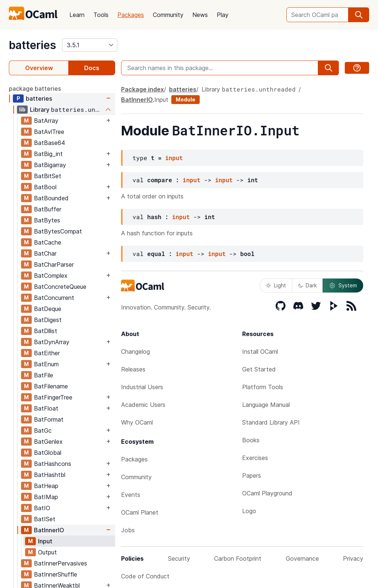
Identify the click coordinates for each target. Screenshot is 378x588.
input (174, 158)
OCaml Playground (267, 493)
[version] (90, 45)
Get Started (259, 369)
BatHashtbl (50, 475)
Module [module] (185, 99)
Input (45, 541)
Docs (92, 68)
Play (223, 15)
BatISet (45, 519)
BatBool (45, 187)
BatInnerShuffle (56, 574)
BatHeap (46, 486)
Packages (131, 15)
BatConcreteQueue (60, 287)
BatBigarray (50, 165)
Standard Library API (271, 422)
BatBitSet (48, 176)
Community (168, 15)
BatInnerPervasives (61, 563)
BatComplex (51, 276)
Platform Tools (263, 387)
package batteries (35, 89)
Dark (307, 285)
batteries (32, 45)
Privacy (353, 558)
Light (276, 285)
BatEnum (46, 364)
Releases (133, 369)
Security (179, 558)
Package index (142, 89)
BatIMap (46, 497)
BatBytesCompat (58, 231)
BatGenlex (48, 442)
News (200, 15)
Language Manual (266, 405)
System (343, 286)
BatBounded (51, 198)
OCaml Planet (140, 512)
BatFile (44, 375)
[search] (359, 15)
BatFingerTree (53, 397)
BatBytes (47, 220)
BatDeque (48, 309)
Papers (252, 475)
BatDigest (48, 320)
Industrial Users (142, 387)
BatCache (48, 242)
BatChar (45, 253)
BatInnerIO (49, 530)
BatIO (42, 508)
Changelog (135, 352)
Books (251, 440)
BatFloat (46, 408)
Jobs (128, 530)
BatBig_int (48, 154)
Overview (39, 68)
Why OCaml (137, 422)
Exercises (255, 458)
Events (131, 495)
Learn (77, 15)
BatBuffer (48, 209)
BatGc (43, 430)
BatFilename (51, 386)
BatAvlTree (49, 132)
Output (47, 552)
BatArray (46, 121)
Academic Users (143, 405)
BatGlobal (48, 453)
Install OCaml (260, 352)
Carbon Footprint (238, 558)
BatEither (47, 353)
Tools (101, 15)
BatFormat (49, 419)
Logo (249, 511)
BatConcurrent (54, 298)
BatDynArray (52, 342)
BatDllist (46, 331)
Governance (302, 558)
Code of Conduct (145, 576)
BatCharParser (54, 264)
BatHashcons (53, 464)
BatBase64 (49, 143)
